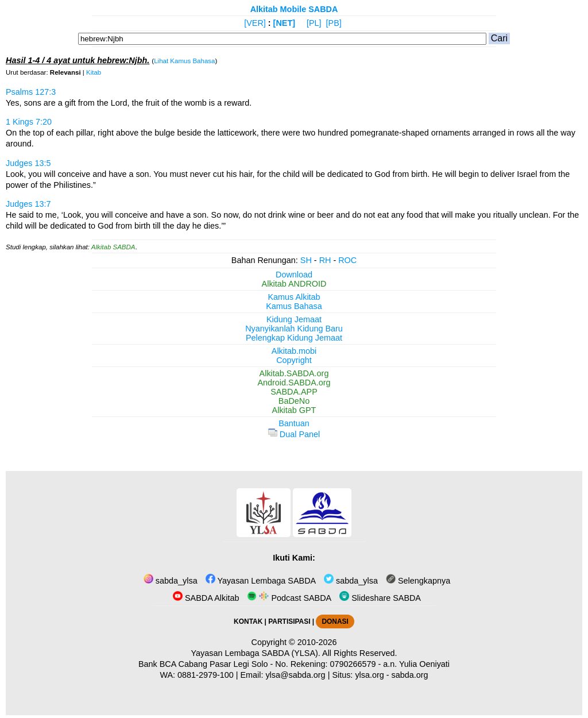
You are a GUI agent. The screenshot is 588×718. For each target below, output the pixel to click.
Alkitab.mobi (294, 351)
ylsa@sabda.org (295, 675)
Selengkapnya (418, 581)
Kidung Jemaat (294, 319)
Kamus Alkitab (294, 297)
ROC (347, 260)
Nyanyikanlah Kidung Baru (294, 329)
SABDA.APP (294, 392)
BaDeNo (294, 401)
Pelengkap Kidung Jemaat (294, 338)
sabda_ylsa (171, 581)
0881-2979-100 (206, 675)
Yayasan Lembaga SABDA (261, 581)
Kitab (94, 72)
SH (306, 260)
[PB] (334, 23)
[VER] (255, 23)
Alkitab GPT (294, 410)
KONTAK (248, 622)
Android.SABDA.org (294, 383)
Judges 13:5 (28, 163)
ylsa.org (369, 675)
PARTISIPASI (289, 622)
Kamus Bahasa (294, 306)
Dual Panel (294, 434)
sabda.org (410, 675)
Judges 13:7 (28, 204)
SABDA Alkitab (206, 598)
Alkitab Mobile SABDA (294, 9)
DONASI (335, 622)
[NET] (284, 23)
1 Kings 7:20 (29, 122)
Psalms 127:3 (31, 92)
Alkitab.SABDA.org (294, 373)
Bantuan (294, 423)
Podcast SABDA (289, 598)
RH (325, 260)
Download (294, 275)
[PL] (314, 23)
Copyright (294, 360)
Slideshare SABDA (380, 598)
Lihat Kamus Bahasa (184, 61)
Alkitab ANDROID (294, 284)
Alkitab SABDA (113, 247)
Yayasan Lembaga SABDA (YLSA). (256, 653)
